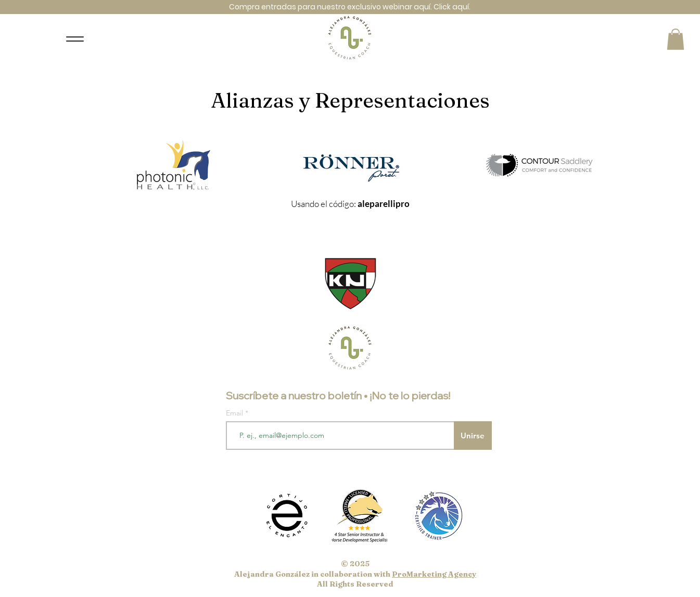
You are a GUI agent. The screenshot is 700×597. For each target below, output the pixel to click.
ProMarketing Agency (434, 574)
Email (236, 413)
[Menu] (75, 39)
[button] (676, 39)
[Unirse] (473, 436)
